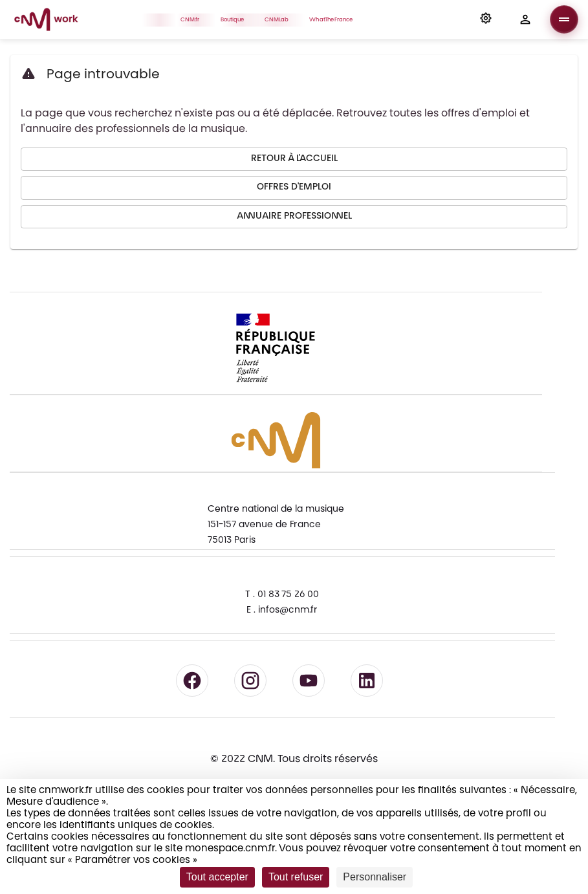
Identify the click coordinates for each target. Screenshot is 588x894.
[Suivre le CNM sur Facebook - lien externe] (192, 681)
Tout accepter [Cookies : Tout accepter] (217, 877)
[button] (486, 19)
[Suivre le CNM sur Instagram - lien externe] (250, 681)
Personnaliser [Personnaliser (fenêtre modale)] (375, 877)
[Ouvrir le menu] (564, 19)
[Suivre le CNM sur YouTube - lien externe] (309, 681)
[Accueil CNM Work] (46, 21)
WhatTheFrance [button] (334, 19)
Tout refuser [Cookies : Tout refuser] (296, 877)
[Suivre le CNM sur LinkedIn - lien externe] (367, 681)
